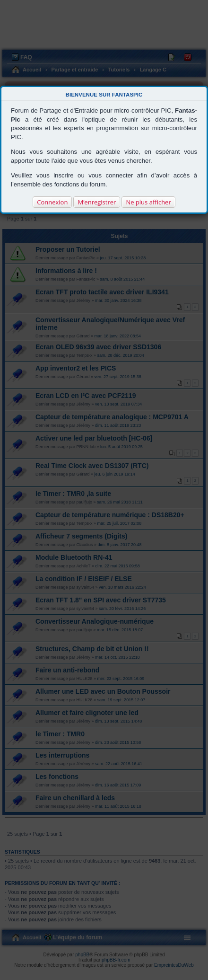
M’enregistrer (97, 202)
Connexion (52, 202)
